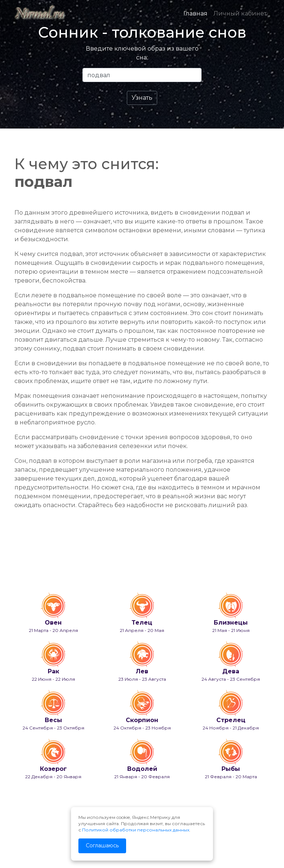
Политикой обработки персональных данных (136, 830)
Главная (195, 13)
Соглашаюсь (102, 845)
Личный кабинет (240, 13)
